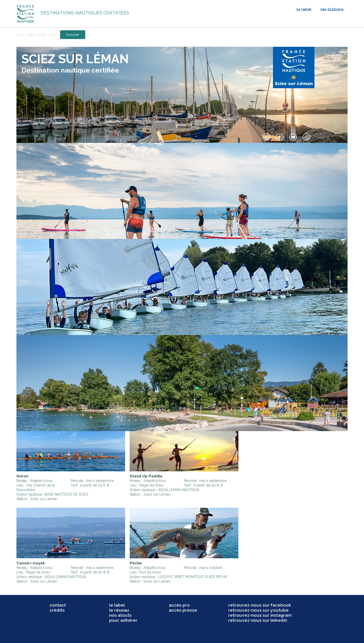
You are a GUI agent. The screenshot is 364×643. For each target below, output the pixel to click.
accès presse (183, 610)
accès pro (179, 605)
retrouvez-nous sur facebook (260, 605)
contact (58, 605)
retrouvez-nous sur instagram (260, 615)
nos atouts (120, 615)
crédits (57, 610)
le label (304, 9)
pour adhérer (123, 620)
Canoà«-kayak (31, 563)
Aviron (22, 476)
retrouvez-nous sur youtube (258, 610)
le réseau (119, 610)
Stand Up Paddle (146, 476)
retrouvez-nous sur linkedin (258, 620)
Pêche (136, 563)
